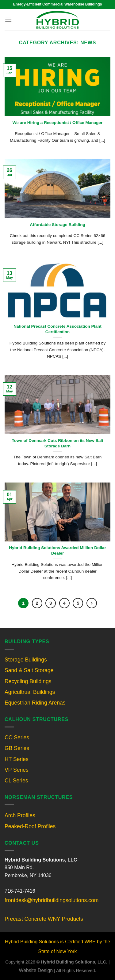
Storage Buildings (26, 660)
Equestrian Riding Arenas (35, 703)
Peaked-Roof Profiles (30, 826)
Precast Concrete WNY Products (44, 919)
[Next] (92, 603)
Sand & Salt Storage (29, 670)
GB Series (17, 748)
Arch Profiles (20, 815)
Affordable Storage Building (57, 225)
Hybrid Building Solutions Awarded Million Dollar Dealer (57, 550)
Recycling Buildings (28, 681)
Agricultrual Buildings (30, 692)
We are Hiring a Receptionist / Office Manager (58, 123)
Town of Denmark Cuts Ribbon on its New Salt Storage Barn (57, 443)
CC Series (17, 738)
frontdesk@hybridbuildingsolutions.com (52, 900)
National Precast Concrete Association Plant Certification (57, 329)
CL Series (16, 781)
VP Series (17, 770)
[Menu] (8, 20)
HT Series (17, 759)
